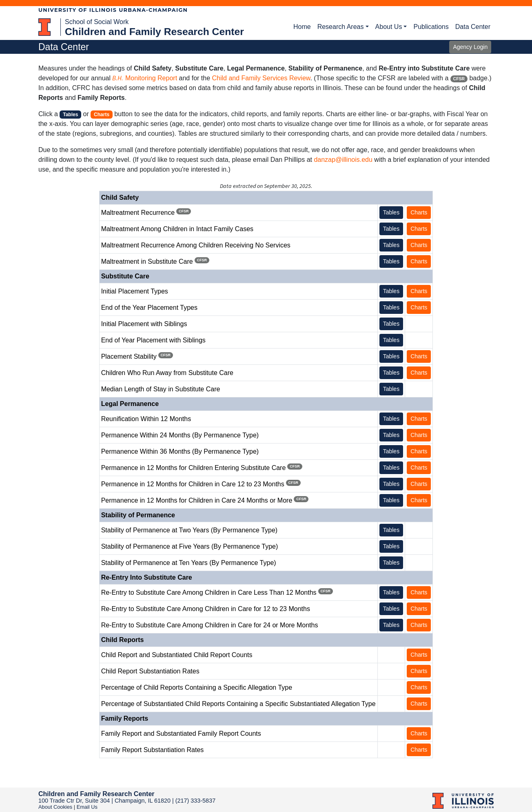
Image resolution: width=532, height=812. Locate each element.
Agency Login (470, 47)
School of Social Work (97, 22)
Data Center (473, 27)
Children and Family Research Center (154, 32)
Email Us (87, 807)
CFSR (459, 79)
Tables (391, 212)
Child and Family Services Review (261, 78)
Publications (431, 27)
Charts (419, 212)
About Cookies (55, 807)
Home (302, 27)
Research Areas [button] (341, 27)
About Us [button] (389, 27)
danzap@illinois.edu (343, 160)
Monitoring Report (145, 78)
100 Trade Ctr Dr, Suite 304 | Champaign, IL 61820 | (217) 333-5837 (127, 801)
